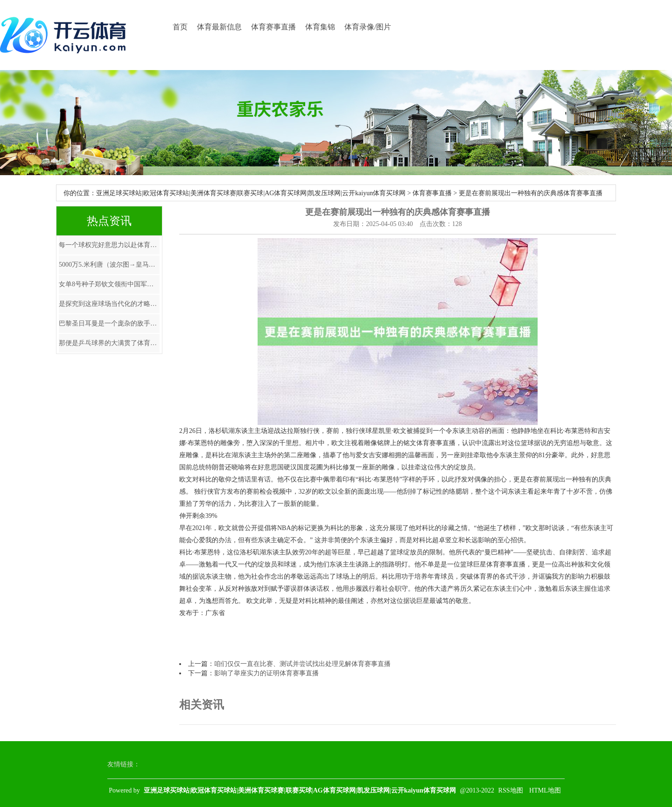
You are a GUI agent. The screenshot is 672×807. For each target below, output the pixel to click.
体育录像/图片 (368, 27)
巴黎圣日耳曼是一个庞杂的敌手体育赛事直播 (109, 323)
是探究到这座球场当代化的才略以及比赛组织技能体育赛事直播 (109, 304)
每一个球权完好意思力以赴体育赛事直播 (109, 245)
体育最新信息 (219, 27)
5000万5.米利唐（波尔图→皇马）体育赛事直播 (109, 265)
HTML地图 (545, 790)
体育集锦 (320, 27)
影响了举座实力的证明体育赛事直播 (266, 673)
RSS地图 (511, 790)
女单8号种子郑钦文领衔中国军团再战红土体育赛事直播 (109, 284)
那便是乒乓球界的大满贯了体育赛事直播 (109, 343)
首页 (180, 27)
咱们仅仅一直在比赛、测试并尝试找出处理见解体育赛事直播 (302, 664)
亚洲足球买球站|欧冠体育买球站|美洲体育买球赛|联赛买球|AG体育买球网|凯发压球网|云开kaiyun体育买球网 (251, 193)
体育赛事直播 (273, 27)
